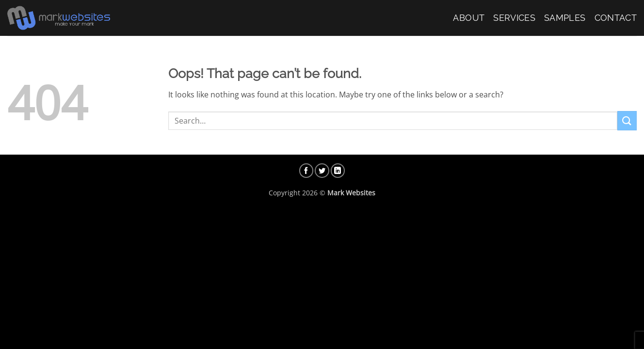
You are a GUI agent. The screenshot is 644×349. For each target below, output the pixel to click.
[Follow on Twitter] (322, 171)
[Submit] (627, 120)
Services (514, 18)
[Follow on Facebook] (306, 171)
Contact (616, 18)
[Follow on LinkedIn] (338, 171)
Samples (565, 18)
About (469, 18)
